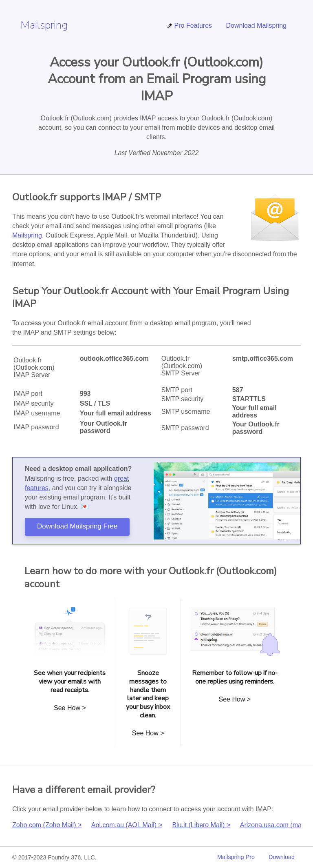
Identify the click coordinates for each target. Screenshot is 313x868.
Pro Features (189, 26)
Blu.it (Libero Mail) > (201, 825)
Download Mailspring (256, 26)
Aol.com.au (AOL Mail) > (127, 825)
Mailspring (44, 25)
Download (282, 857)
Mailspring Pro (236, 857)
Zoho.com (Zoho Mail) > (47, 825)
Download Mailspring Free (77, 526)
